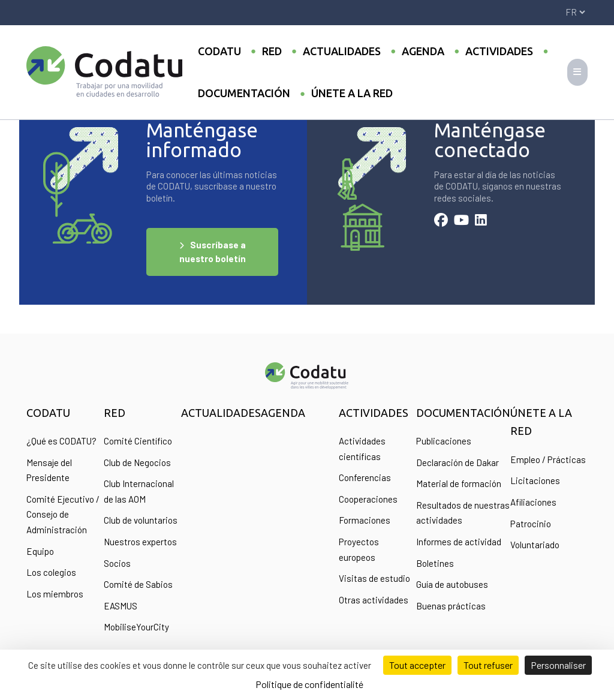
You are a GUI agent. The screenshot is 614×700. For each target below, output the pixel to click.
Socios (117, 563)
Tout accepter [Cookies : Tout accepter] (417, 665)
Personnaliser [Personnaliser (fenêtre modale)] (558, 665)
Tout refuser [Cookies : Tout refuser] (488, 665)
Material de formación (459, 483)
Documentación (244, 93)
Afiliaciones (533, 502)
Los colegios (51, 572)
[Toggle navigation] (577, 72)
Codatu (219, 51)
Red (272, 51)
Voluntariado (535, 545)
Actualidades (342, 51)
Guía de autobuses (452, 584)
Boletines (435, 563)
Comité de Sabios (138, 584)
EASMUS (121, 606)
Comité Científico (138, 441)
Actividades (499, 51)
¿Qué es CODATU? (61, 441)
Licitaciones (535, 480)
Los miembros (55, 594)
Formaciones (365, 520)
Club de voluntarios (141, 520)
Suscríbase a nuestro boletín (213, 252)
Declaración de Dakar (458, 462)
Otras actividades (374, 600)
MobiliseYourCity (136, 627)
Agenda (423, 51)
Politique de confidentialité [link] (309, 684)
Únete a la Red (352, 93)
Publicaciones (444, 441)
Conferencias (365, 477)
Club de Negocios (137, 462)
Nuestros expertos (140, 542)
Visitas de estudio (374, 578)
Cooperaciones (368, 499)
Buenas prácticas (451, 606)
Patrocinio (531, 524)
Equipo (40, 551)
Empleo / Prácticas (548, 459)
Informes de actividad (459, 542)
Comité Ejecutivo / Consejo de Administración (63, 514)
